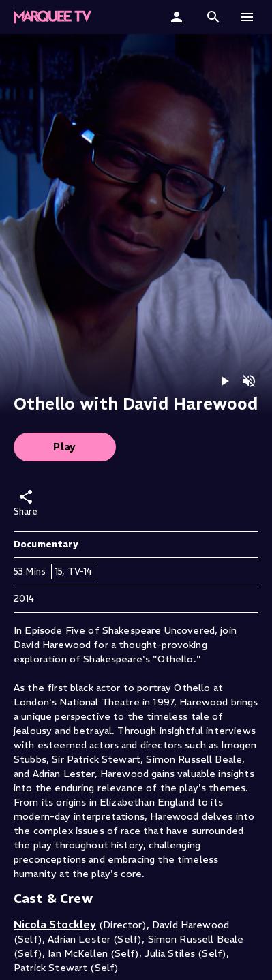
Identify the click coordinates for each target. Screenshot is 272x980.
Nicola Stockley (55, 924)
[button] (52, 17)
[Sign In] (178, 17)
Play (65, 447)
